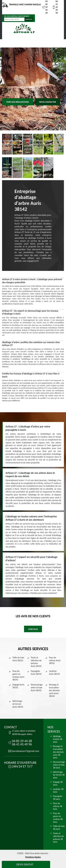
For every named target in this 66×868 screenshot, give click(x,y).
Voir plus (33, 629)
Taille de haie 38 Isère (59, 828)
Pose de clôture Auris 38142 (55, 660)
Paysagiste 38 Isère (58, 798)
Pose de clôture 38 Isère (58, 806)
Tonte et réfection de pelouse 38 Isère (58, 838)
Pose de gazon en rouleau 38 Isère (58, 818)
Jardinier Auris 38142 (54, 673)
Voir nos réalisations (18, 102)
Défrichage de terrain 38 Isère (59, 775)
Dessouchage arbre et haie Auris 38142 (37, 687)
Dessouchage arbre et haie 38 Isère (59, 765)
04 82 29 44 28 (45, 7)
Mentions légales (33, 857)
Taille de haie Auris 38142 (18, 659)
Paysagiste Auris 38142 (36, 673)
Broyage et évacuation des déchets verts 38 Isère (58, 752)
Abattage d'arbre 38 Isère (58, 739)
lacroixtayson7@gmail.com (26, 751)
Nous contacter (48, 102)
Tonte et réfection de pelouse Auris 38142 (36, 662)
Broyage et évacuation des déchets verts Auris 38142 (54, 690)
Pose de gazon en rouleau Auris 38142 (18, 675)
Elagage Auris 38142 (18, 686)
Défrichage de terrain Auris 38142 (18, 704)
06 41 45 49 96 (55, 7)
